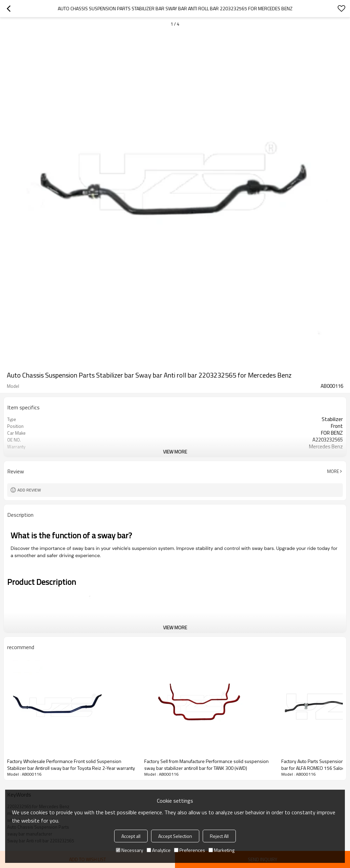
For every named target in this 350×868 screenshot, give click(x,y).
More (333, 471)
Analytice (159, 850)
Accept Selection (175, 836)
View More (175, 452)
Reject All (219, 836)
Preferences (190, 850)
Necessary (130, 850)
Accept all (131, 836)
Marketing (221, 850)
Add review (29, 490)
